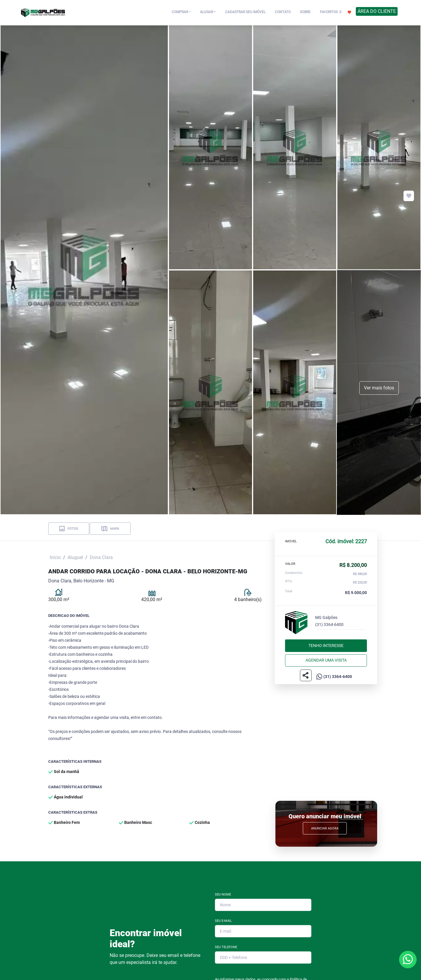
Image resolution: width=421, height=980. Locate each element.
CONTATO (283, 12)
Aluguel (75, 557)
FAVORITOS (335, 12)
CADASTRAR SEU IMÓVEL (245, 12)
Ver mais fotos (379, 388)
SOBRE (305, 12)
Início (55, 557)
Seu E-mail (223, 921)
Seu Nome (223, 894)
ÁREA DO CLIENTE (377, 11)
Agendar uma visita (326, 660)
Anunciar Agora (325, 828)
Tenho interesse (326, 646)
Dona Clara (101, 557)
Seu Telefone (226, 947)
